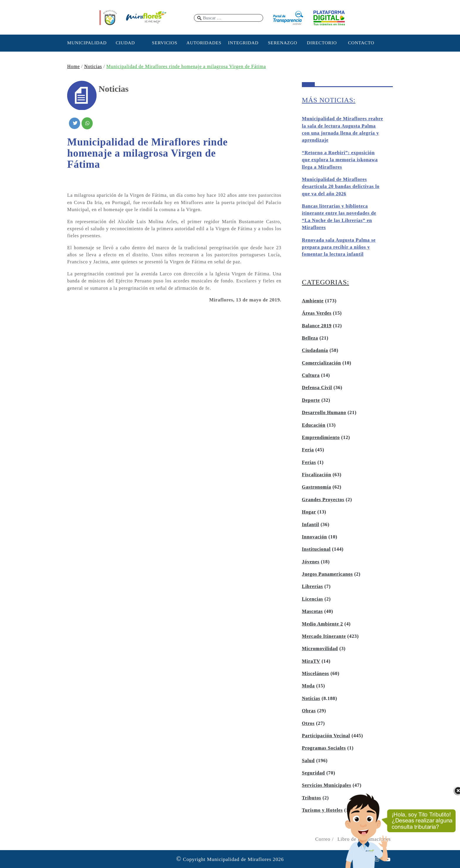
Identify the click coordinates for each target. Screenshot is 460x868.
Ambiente (313, 301)
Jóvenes (311, 562)
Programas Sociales (324, 748)
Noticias (93, 67)
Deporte (311, 400)
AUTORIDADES (204, 43)
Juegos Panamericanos (327, 574)
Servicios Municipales (327, 785)
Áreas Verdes (317, 313)
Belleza (310, 338)
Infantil (311, 525)
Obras (309, 711)
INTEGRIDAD (243, 43)
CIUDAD (125, 43)
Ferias (309, 462)
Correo (323, 839)
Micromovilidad (320, 649)
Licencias (312, 599)
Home (73, 67)
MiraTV (311, 661)
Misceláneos (316, 674)
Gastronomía (317, 487)
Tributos (312, 798)
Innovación (314, 537)
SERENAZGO (283, 43)
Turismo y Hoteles (322, 810)
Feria (308, 450)
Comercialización (321, 363)
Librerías (312, 586)
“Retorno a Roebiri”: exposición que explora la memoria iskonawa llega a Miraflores (340, 160)
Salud (308, 761)
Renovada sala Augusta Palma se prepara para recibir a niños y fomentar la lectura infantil (339, 247)
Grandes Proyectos (323, 500)
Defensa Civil (317, 388)
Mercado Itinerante (324, 636)
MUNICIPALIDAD (86, 43)
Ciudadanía (315, 350)
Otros (308, 723)
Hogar (309, 512)
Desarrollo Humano (324, 413)
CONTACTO (361, 43)
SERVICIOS (165, 43)
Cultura (311, 375)
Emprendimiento (321, 438)
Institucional (316, 549)
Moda (308, 686)
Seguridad (313, 773)
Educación (314, 425)
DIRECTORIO (322, 43)
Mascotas (312, 611)
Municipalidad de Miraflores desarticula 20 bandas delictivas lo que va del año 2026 (341, 187)
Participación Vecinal (326, 736)
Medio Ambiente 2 (322, 624)
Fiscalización (317, 475)
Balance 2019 (317, 326)
